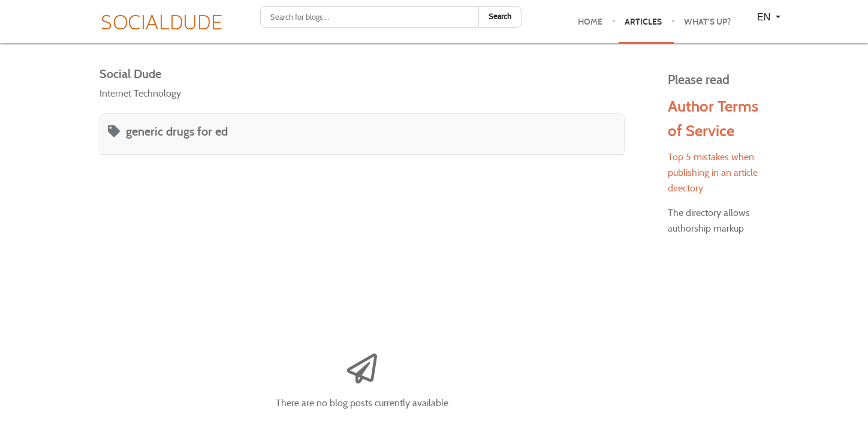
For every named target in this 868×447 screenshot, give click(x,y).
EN (765, 17)
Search (500, 16)
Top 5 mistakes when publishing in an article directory (713, 172)
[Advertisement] (362, 251)
